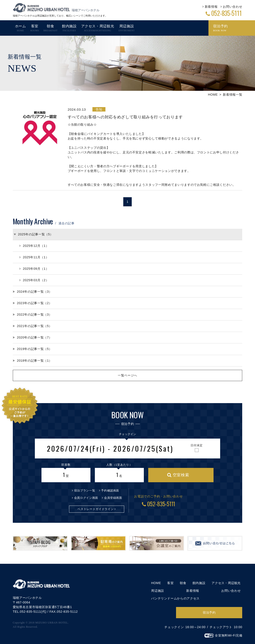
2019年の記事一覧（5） (32, 349)
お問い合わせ (232, 7)
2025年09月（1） (34, 269)
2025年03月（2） (34, 280)
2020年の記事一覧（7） (32, 337)
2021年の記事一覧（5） (32, 326)
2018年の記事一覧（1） (32, 361)
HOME (213, 95)
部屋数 (66, 465)
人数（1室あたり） (119, 465)
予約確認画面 (110, 490)
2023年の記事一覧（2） (32, 303)
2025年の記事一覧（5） (33, 234)
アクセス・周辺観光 (226, 583)
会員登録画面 (113, 498)
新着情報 (211, 7)
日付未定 (197, 445)
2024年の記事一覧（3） (32, 292)
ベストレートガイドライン (96, 509)
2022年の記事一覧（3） (32, 315)
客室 (170, 583)
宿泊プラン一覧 (85, 490)
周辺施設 (158, 591)
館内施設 (199, 583)
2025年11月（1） (34, 257)
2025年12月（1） (34, 246)
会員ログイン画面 (86, 498)
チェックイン (127, 434)
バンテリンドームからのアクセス (175, 598)
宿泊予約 (209, 612)
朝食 (183, 583)
